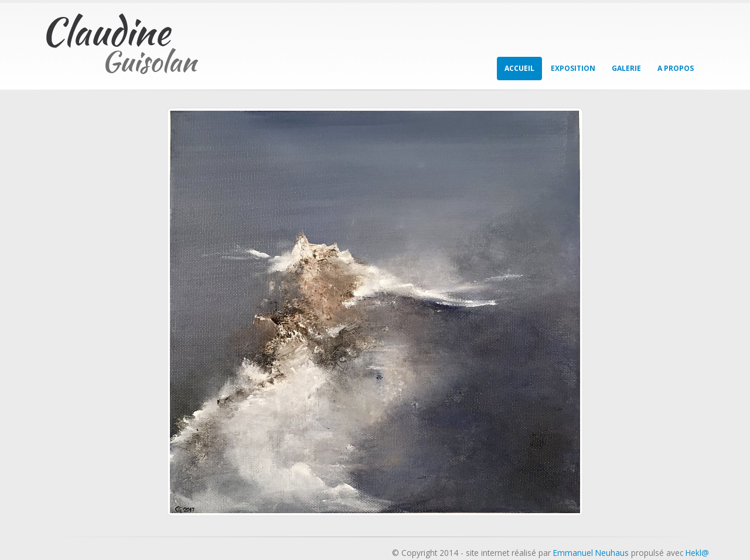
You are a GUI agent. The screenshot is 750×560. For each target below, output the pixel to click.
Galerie (626, 68)
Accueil (519, 68)
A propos (676, 68)
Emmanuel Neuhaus (591, 553)
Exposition (573, 68)
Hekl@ (697, 553)
